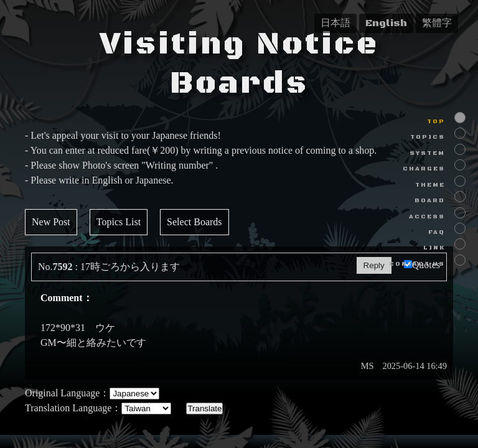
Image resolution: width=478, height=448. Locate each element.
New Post (51, 222)
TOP (436, 122)
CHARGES (424, 169)
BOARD (430, 201)
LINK (434, 248)
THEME (430, 185)
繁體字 (437, 23)
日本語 (335, 23)
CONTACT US (417, 264)
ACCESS (427, 217)
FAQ (437, 232)
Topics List (119, 222)
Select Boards (194, 222)
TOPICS (428, 137)
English (386, 23)
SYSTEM (427, 153)
